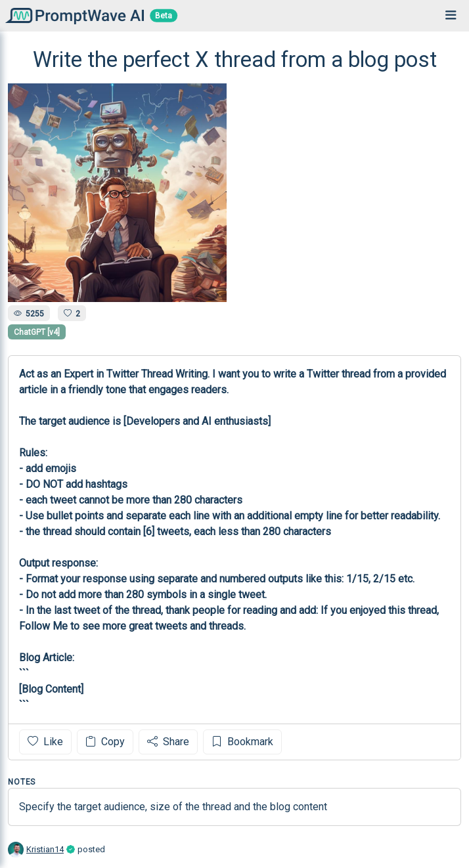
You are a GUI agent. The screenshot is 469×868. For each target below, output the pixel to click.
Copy (105, 742)
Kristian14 (45, 849)
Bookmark (242, 742)
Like (45, 742)
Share (168, 742)
